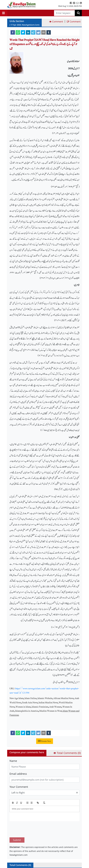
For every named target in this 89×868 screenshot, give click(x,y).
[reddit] (38, 32)
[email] (43, 32)
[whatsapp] (18, 32)
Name (13, 761)
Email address (18, 774)
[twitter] (23, 32)
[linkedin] (28, 32)
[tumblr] (49, 32)
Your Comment (19, 787)
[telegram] (33, 32)
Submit (17, 826)
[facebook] (13, 32)
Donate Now (45, 741)
